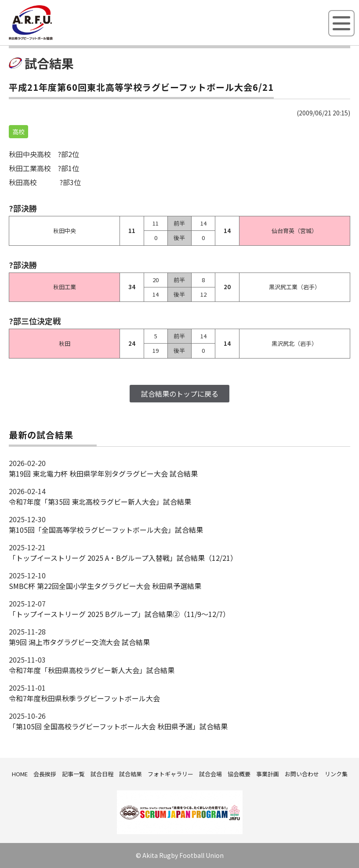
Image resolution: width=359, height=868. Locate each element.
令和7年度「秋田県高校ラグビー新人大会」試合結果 (92, 670)
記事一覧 (73, 774)
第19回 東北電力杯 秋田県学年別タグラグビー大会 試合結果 (103, 473)
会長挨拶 (45, 774)
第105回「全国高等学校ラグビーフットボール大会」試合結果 (106, 530)
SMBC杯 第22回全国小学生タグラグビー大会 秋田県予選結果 (105, 586)
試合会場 (210, 774)
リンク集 (336, 774)
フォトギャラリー (170, 774)
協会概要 (239, 774)
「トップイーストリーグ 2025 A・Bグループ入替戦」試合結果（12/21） (123, 558)
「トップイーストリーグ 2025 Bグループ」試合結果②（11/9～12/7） (119, 614)
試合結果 (131, 774)
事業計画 (268, 774)
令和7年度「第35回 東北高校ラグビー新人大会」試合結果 (100, 502)
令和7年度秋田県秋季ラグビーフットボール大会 (84, 698)
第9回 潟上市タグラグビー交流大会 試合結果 (79, 642)
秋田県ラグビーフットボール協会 (51, 38)
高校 (18, 132)
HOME (20, 774)
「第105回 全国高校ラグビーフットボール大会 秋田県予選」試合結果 (118, 726)
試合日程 (102, 774)
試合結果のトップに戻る (180, 394)
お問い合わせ (302, 774)
